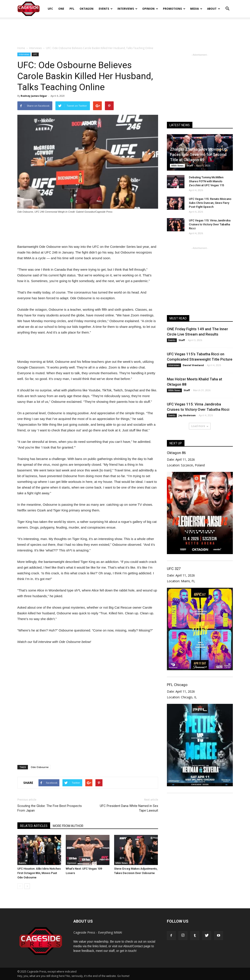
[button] (228, 6)
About (214, 9)
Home (21, 48)
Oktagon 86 (176, 453)
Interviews (127, 9)
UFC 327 (174, 569)
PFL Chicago (177, 685)
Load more (200, 426)
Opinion (150, 9)
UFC (50, 9)
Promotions (174, 9)
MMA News (122, 863)
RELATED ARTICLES (34, 826)
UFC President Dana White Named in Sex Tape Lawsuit (129, 808)
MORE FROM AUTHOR (68, 826)
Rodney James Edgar (34, 96)
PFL (72, 9)
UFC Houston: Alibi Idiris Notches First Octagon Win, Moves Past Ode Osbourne (39, 873)
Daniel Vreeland (193, 365)
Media (196, 9)
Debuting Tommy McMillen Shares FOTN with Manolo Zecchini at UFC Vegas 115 (206, 181)
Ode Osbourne (40, 767)
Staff (190, 165)
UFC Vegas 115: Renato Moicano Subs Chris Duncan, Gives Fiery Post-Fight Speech (210, 203)
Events (106, 9)
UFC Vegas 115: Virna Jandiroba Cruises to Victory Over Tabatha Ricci (210, 224)
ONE (61, 9)
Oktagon (87, 9)
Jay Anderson (187, 415)
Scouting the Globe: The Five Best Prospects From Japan (50, 808)
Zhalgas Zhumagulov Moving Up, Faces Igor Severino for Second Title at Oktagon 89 (199, 154)
